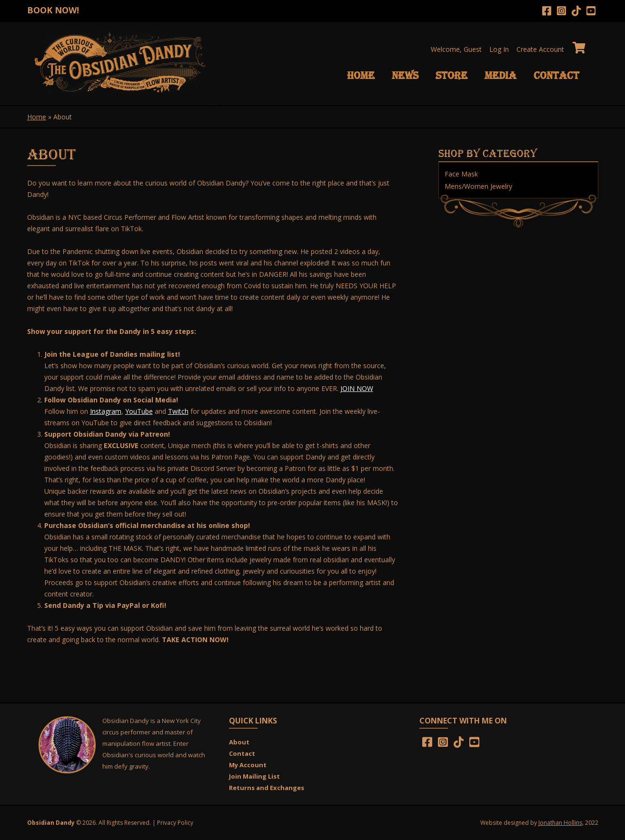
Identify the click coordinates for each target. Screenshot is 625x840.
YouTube (139, 411)
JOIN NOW (357, 388)
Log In (499, 49)
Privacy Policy (175, 823)
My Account (248, 765)
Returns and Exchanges (267, 788)
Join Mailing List (254, 776)
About (239, 742)
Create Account (540, 49)
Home (361, 75)
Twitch (178, 411)
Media (501, 75)
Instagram (106, 411)
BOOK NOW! (53, 10)
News (405, 75)
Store (451, 75)
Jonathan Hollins (560, 823)
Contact (556, 75)
